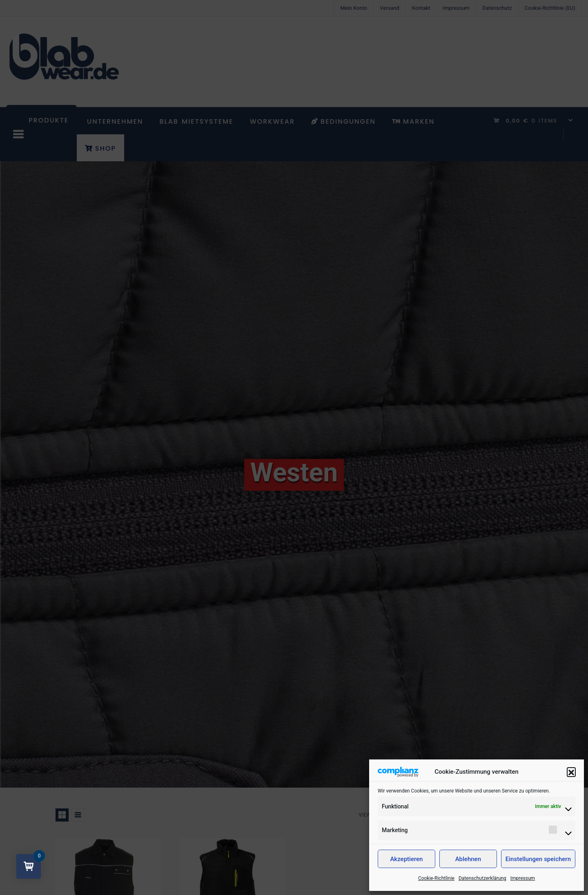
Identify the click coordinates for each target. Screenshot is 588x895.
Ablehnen (468, 859)
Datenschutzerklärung (482, 878)
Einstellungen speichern (538, 859)
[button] (571, 772)
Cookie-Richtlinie (436, 878)
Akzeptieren (406, 859)
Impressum (523, 878)
